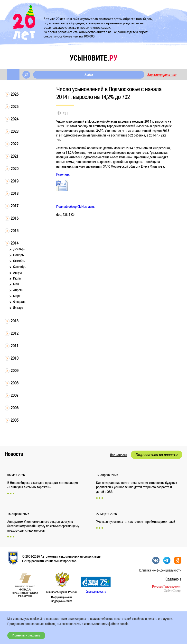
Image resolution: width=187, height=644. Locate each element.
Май (16, 284)
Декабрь (19, 249)
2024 (15, 119)
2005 (15, 420)
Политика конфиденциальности (160, 570)
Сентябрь (20, 267)
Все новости (119, 455)
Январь (18, 307)
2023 (15, 131)
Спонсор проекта (96, 591)
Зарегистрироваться (162, 75)
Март (17, 296)
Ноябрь (19, 255)
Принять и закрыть (26, 635)
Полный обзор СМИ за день (75, 206)
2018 (15, 193)
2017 (15, 206)
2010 (15, 358)
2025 (15, 106)
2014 (15, 243)
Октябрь (19, 261)
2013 (15, 321)
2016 (15, 218)
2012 (15, 333)
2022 (15, 144)
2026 (15, 94)
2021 (15, 156)
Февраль (19, 302)
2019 (15, 181)
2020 (15, 168)
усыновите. (93, 58)
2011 (15, 346)
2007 (15, 395)
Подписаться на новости (157, 455)
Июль (17, 278)
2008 (15, 383)
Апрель (18, 290)
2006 (15, 408)
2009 (15, 370)
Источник (63, 174)
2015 (15, 231)
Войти (89, 75)
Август (18, 272)
